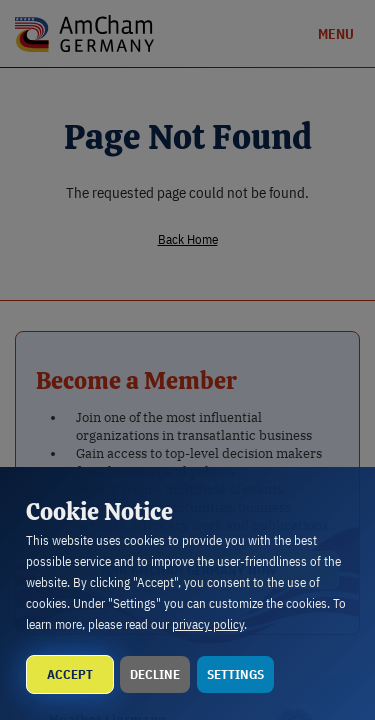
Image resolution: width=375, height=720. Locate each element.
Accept (70, 674)
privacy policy (208, 624)
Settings (235, 674)
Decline (155, 674)
